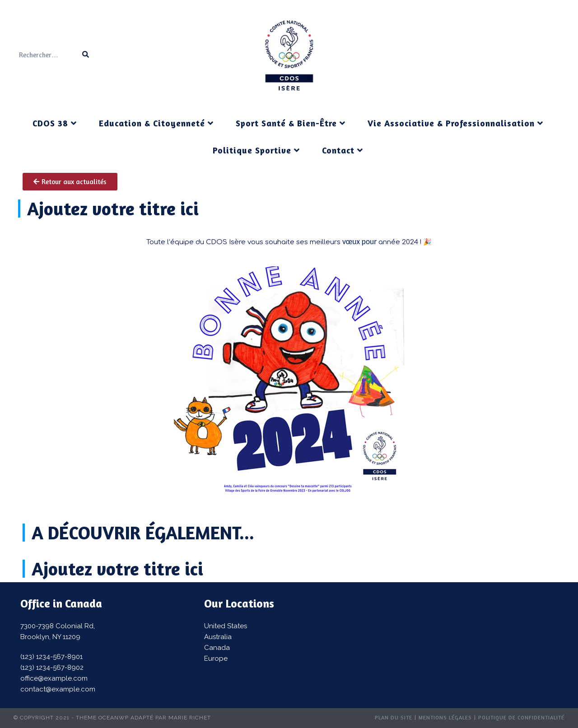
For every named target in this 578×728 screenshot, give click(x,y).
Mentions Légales (445, 717)
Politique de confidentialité (521, 717)
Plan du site (394, 717)
